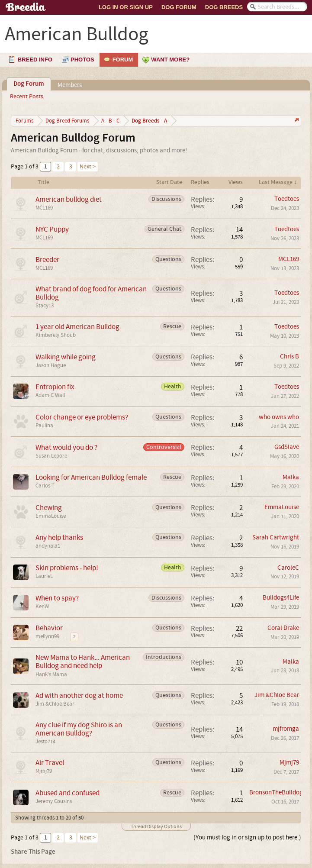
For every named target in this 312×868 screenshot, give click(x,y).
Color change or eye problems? (82, 417)
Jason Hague (51, 365)
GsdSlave (287, 447)
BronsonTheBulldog (276, 792)
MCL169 (44, 208)
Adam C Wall (50, 395)
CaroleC (288, 568)
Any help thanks (59, 537)
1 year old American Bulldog (77, 327)
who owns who (279, 417)
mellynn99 (47, 636)
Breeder (47, 260)
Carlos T (45, 486)
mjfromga (286, 729)
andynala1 (48, 546)
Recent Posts (27, 97)
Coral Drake (283, 628)
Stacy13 (45, 306)
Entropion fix (55, 387)
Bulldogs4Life (281, 598)
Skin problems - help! (67, 568)
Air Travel (50, 763)
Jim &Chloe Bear (55, 704)
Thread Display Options (156, 827)
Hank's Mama (51, 674)
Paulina (44, 426)
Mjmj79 (44, 771)
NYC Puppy (52, 229)
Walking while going (66, 357)
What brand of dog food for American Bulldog (91, 293)
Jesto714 (45, 742)
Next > (88, 167)
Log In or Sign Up (126, 7)
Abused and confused (68, 793)
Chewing (49, 508)
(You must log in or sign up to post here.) (247, 837)
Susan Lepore (51, 456)
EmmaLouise (51, 516)
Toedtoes (287, 199)
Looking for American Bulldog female (91, 477)
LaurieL (44, 576)
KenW (42, 607)
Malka (291, 477)
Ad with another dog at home (79, 695)
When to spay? (57, 598)
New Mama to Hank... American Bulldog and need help (83, 661)
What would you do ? (66, 447)
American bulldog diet (69, 199)
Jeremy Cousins (54, 801)
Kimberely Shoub (56, 335)
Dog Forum (179, 7)
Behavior (49, 628)
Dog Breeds (224, 7)
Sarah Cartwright (276, 537)
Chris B (289, 357)
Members (70, 85)
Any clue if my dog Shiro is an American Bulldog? (79, 729)
